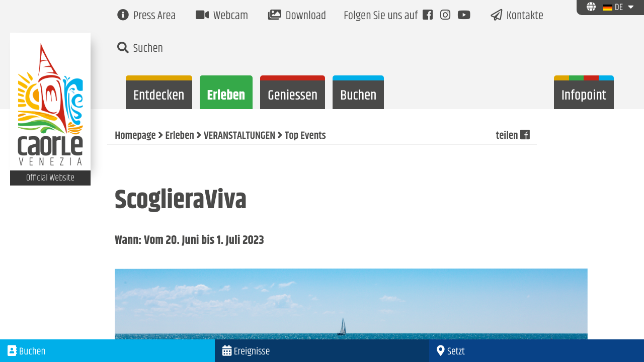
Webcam (222, 16)
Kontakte (517, 16)
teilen (513, 136)
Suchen (140, 49)
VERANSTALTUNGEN (239, 136)
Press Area (146, 16)
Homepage (135, 136)
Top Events (305, 136)
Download (297, 16)
